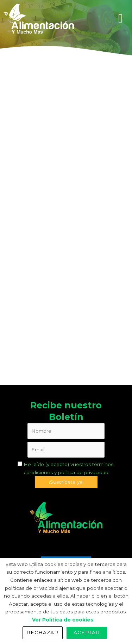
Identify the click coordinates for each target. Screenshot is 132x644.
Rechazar (42, 632)
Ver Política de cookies (63, 620)
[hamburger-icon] (121, 18)
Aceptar (87, 632)
